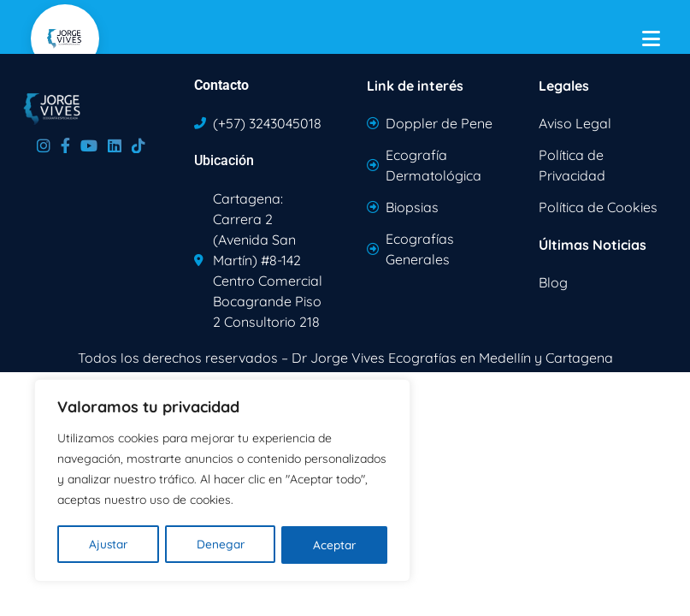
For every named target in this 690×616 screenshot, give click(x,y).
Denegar (220, 545)
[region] (222, 482)
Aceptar (335, 545)
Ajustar (108, 545)
